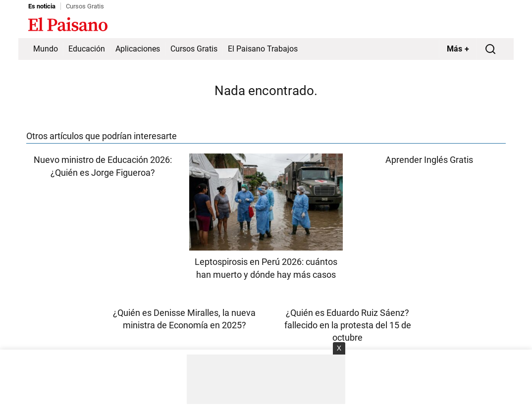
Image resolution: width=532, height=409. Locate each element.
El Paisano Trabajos (263, 49)
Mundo (46, 49)
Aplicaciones (138, 49)
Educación (87, 49)
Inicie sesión (484, 25)
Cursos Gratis (85, 6)
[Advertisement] (266, 379)
